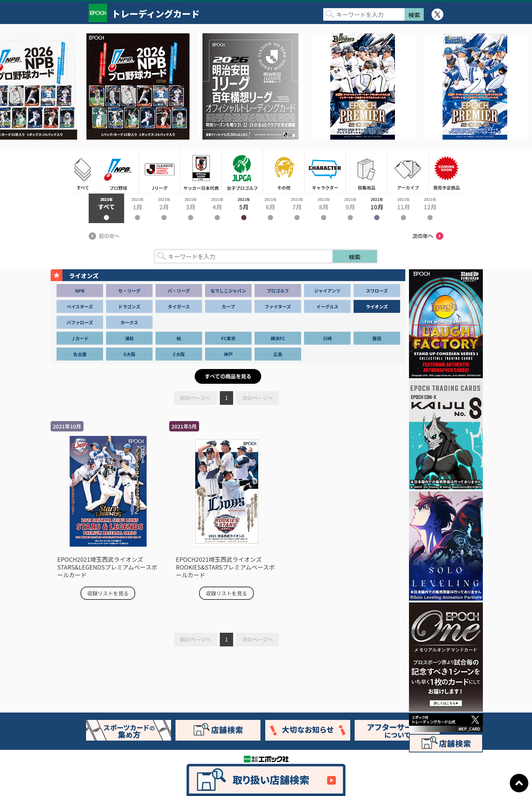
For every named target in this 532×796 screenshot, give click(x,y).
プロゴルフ (278, 291)
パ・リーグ (179, 291)
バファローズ (80, 322)
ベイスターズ (80, 306)
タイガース (179, 306)
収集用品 (366, 171)
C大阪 (179, 354)
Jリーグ (160, 171)
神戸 (228, 354)
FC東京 (229, 338)
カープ (228, 306)
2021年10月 (377, 208)
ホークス (129, 322)
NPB (80, 291)
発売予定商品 (446, 171)
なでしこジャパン (228, 291)
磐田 (377, 338)
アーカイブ (408, 171)
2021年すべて (106, 208)
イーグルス (327, 306)
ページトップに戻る (519, 783)
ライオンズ (377, 306)
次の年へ (428, 236)
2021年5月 (244, 208)
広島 (278, 354)
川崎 (327, 338)
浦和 (129, 338)
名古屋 (80, 354)
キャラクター (325, 171)
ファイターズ (278, 306)
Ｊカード (80, 338)
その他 (284, 171)
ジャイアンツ (328, 291)
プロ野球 (118, 171)
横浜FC (278, 338)
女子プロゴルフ (242, 171)
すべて (83, 171)
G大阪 (129, 354)
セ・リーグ (129, 291)
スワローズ (377, 291)
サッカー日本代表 (201, 171)
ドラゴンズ (129, 306)
